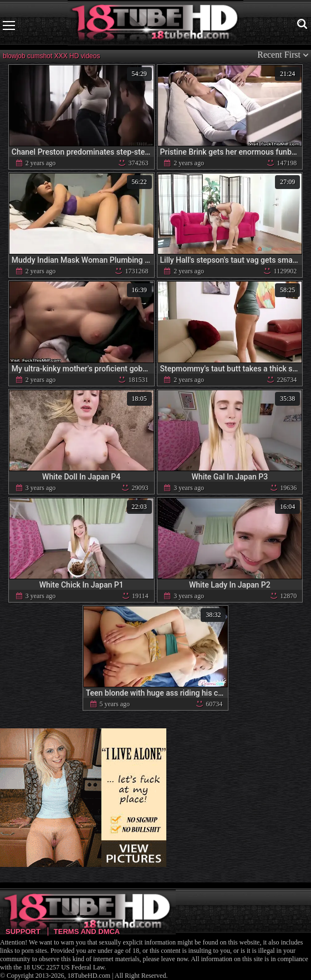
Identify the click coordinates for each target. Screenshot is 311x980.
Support (23, 931)
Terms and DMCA (87, 931)
